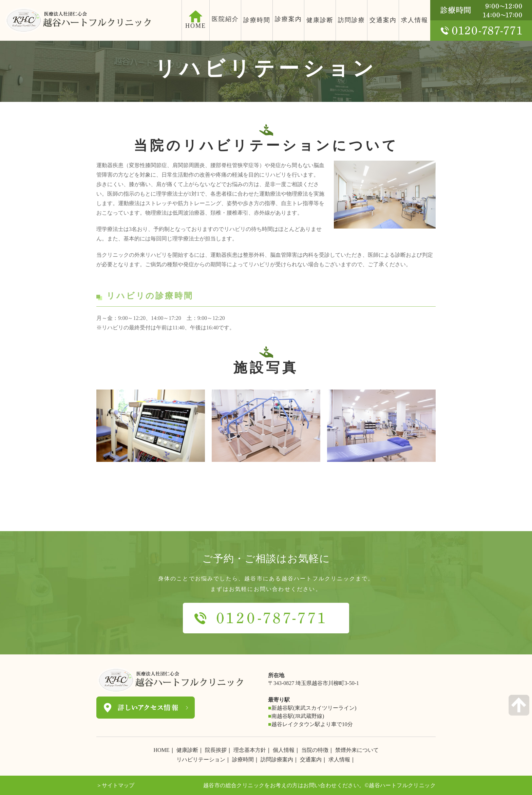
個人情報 (284, 750)
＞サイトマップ (115, 785)
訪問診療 (351, 20)
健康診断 (320, 20)
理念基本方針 (250, 750)
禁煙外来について (357, 750)
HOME (161, 750)
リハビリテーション (201, 760)
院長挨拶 (216, 750)
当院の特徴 (315, 750)
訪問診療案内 (277, 760)
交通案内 (383, 20)
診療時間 (257, 20)
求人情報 (415, 20)
